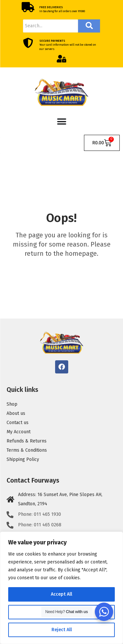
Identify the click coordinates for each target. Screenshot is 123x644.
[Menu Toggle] (62, 122)
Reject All (62, 630)
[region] (61, 588)
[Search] (51, 26)
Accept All (61, 594)
